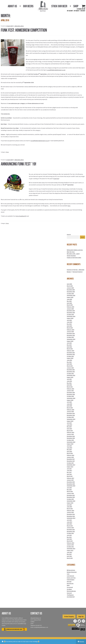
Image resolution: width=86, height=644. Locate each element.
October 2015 (70, 499)
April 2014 (69, 524)
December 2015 (71, 495)
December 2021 (71, 370)
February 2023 (70, 351)
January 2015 (70, 512)
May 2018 (69, 450)
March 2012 (70, 558)
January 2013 (70, 545)
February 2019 (70, 432)
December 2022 (71, 353)
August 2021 (70, 377)
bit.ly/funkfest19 (21, 216)
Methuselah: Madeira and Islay (75, 250)
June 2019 (69, 425)
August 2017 (70, 467)
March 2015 (70, 509)
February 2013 (70, 543)
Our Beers (28, 6)
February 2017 (70, 478)
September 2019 (71, 419)
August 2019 (70, 421)
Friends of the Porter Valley (74, 258)
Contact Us (36, 613)
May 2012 (69, 554)
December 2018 (71, 436)
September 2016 (71, 486)
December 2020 (71, 392)
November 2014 (71, 516)
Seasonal (69, 593)
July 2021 (69, 379)
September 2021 (71, 375)
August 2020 (70, 400)
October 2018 (70, 440)
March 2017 (70, 476)
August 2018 (70, 444)
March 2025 (70, 305)
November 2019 (71, 415)
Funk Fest (56, 179)
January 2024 (70, 332)
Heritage (69, 582)
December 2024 (71, 311)
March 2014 (70, 526)
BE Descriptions (71, 570)
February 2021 (70, 389)
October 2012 (70, 547)
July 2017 (69, 469)
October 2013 (70, 533)
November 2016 (71, 484)
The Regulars (70, 595)
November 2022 (71, 354)
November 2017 (71, 461)
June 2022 (69, 360)
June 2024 (69, 322)
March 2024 (70, 328)
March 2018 (70, 453)
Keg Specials (70, 583)
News (7, 152)
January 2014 (70, 528)
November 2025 (71, 292)
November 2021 (71, 372)
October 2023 (70, 337)
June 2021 (69, 381)
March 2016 (70, 491)
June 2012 (69, 552)
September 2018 (71, 442)
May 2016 (69, 490)
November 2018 (71, 438)
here (69, 206)
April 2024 (69, 326)
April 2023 (69, 347)
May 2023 (69, 345)
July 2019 (69, 423)
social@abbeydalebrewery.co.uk (56, 70)
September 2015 (71, 501)
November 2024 (71, 313)
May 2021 (69, 383)
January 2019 (70, 434)
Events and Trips (71, 578)
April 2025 (69, 303)
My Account (70, 11)
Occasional (70, 587)
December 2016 (71, 482)
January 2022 (70, 368)
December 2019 (71, 413)
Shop (76, 6)
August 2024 (70, 318)
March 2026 (70, 286)
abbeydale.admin (19, 26)
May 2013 (69, 537)
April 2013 (69, 539)
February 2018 (70, 455)
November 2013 (71, 531)
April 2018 (69, 451)
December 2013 (71, 530)
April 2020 (69, 406)
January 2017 (70, 480)
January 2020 (70, 411)
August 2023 (70, 341)
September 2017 (71, 465)
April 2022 (69, 364)
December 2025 (71, 290)
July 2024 (69, 320)
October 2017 (70, 463)
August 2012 (70, 550)
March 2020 (70, 408)
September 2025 (71, 295)
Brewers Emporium (72, 572)
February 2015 (70, 511)
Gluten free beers (71, 256)
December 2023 (71, 333)
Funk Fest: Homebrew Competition (24, 30)
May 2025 (69, 301)
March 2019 (70, 431)
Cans (68, 574)
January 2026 (70, 288)
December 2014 (71, 514)
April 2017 (69, 474)
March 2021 (70, 387)
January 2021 (70, 391)
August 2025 (70, 297)
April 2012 (69, 556)
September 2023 (71, 339)
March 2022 (70, 366)
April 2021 (69, 385)
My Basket (77, 11)
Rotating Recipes (71, 591)
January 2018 (70, 457)
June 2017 (69, 470)
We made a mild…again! (73, 254)
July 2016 (69, 488)
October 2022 (70, 356)
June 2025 (69, 299)
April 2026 (69, 284)
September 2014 (71, 518)
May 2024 (69, 324)
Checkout (83, 11)
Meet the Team (71, 252)
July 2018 (69, 446)
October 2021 (70, 373)
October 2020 (70, 396)
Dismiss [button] (82, 641)
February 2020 (70, 410)
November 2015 (71, 497)
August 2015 (70, 503)
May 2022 (69, 362)
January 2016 (70, 493)
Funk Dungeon (71, 580)
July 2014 (69, 520)
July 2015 (69, 505)
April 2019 (69, 429)
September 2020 (71, 398)
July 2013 (69, 535)
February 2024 (70, 330)
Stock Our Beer (59, 6)
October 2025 (70, 294)
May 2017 (69, 472)
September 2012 (71, 549)
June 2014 (69, 522)
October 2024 (70, 314)
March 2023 (70, 349)
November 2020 (71, 394)
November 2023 (71, 335)
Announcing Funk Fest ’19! (18, 164)
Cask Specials (70, 576)
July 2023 (69, 343)
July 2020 (69, 402)
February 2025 (70, 307)
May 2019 (69, 427)
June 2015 (69, 507)
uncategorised (71, 597)
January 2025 (70, 309)
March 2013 (70, 541)
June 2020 (69, 404)
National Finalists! (78, 272)
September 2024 (71, 316)
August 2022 (70, 358)
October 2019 (70, 417)
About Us (12, 6)
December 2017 (71, 459)
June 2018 (69, 448)
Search (69, 235)
